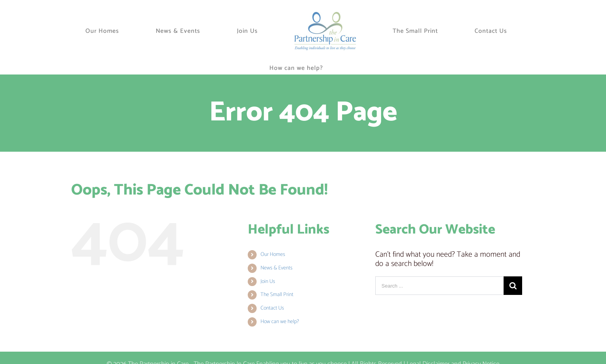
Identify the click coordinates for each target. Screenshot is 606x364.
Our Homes (273, 255)
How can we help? (280, 322)
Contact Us (272, 308)
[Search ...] (439, 286)
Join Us (268, 282)
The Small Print (277, 295)
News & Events (277, 268)
